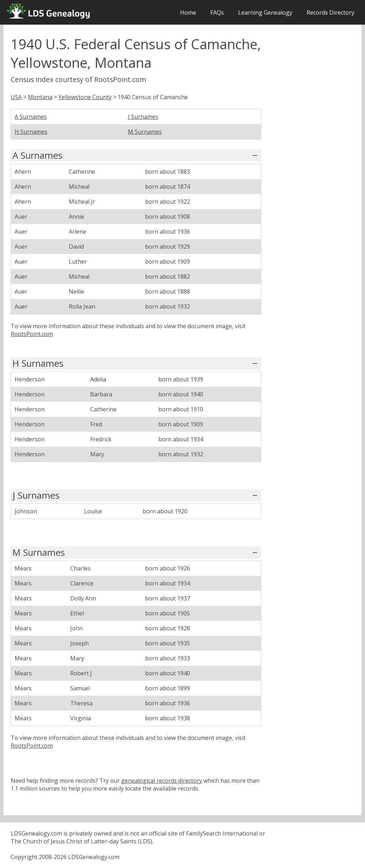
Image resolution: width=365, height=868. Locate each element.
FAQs (217, 12)
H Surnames (31, 132)
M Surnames (145, 132)
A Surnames (31, 117)
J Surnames (143, 117)
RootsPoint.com (32, 334)
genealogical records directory (162, 781)
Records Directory (330, 12)
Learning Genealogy (265, 12)
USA (16, 97)
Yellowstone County (85, 97)
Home (188, 12)
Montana (40, 97)
